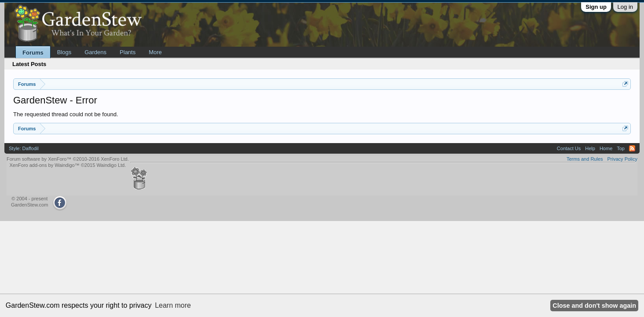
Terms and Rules (585, 159)
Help (590, 148)
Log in (625, 7)
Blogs (64, 52)
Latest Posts (29, 64)
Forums (33, 53)
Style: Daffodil (24, 148)
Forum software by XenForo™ (68, 159)
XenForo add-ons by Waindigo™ (44, 165)
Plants (128, 52)
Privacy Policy (622, 159)
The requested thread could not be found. (66, 114)
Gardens (95, 52)
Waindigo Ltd (110, 165)
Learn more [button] (173, 305)
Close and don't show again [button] (594, 306)
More (155, 52)
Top (621, 148)
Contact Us (569, 148)
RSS (632, 148)
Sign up (596, 7)
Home (606, 148)
